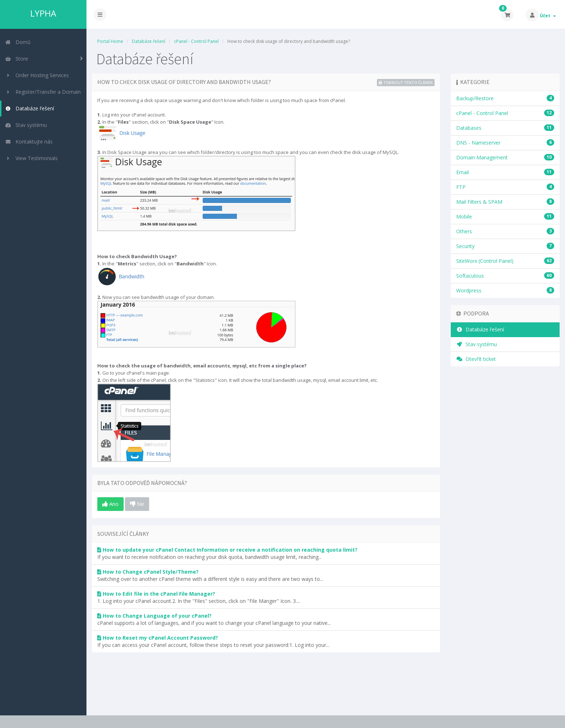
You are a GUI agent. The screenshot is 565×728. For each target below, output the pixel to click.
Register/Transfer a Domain (43, 92)
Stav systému (26, 125)
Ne (137, 504)
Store (17, 59)
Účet (548, 16)
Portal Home (110, 41)
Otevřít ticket (476, 359)
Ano (110, 504)
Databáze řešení (30, 108)
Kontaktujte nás (29, 142)
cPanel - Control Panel (196, 41)
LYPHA (43, 13)
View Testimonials (31, 158)
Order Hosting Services (37, 75)
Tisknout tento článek (406, 82)
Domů (18, 42)
